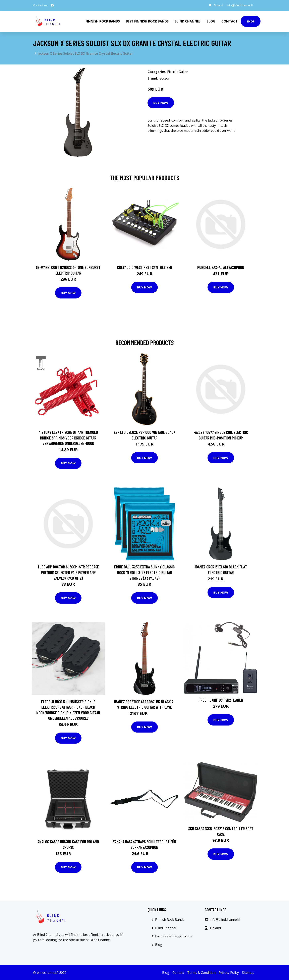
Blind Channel (188, 21)
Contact (229, 21)
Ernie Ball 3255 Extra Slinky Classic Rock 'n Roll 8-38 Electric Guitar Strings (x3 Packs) (144, 572)
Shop (251, 21)
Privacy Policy (229, 973)
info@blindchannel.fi (240, 5)
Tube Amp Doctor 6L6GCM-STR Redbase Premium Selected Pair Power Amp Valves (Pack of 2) (68, 572)
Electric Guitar (178, 72)
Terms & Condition (201, 973)
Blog (211, 21)
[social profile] (52, 5)
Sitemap (248, 973)
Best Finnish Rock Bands (147, 21)
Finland (218, 5)
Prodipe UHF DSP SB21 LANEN (221, 700)
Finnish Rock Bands (103, 21)
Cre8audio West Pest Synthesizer (145, 267)
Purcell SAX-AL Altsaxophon (221, 267)
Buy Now (161, 103)
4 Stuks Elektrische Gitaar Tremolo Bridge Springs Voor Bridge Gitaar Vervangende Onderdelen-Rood (68, 438)
